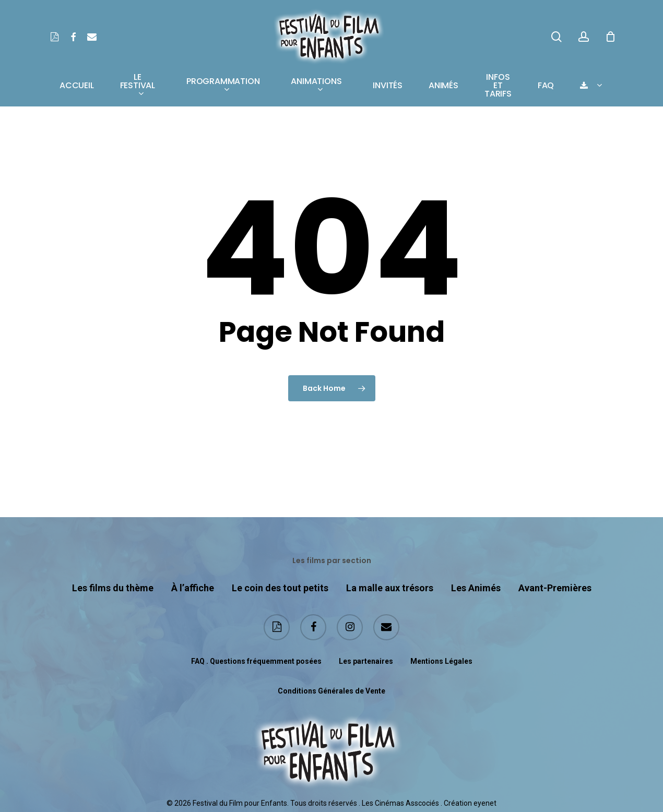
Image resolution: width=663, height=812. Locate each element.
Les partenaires (366, 661)
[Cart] (610, 37)
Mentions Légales (441, 661)
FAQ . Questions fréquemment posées (256, 661)
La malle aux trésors (390, 588)
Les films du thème (113, 588)
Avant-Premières (555, 588)
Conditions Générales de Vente (331, 691)
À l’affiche (193, 588)
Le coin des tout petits (280, 588)
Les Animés (476, 588)
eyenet (485, 803)
